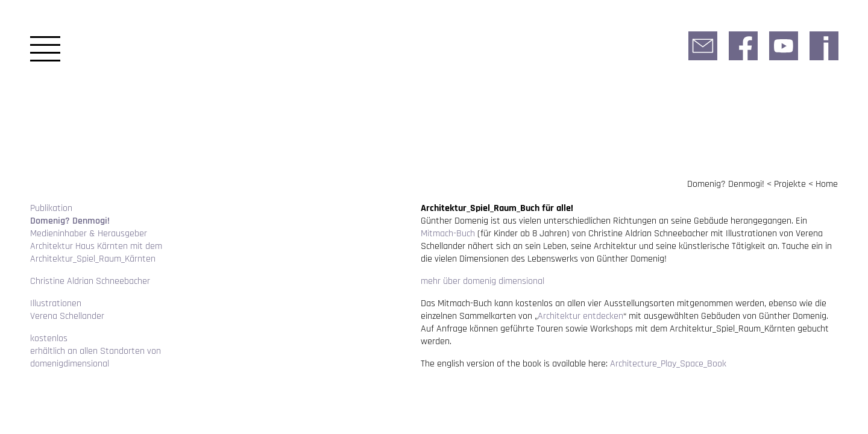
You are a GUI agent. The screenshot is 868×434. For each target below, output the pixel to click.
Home (827, 184)
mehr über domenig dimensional (483, 281)
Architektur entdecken (580, 316)
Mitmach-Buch (448, 234)
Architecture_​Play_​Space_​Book (668, 364)
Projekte (790, 184)
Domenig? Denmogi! (726, 184)
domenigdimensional (70, 364)
